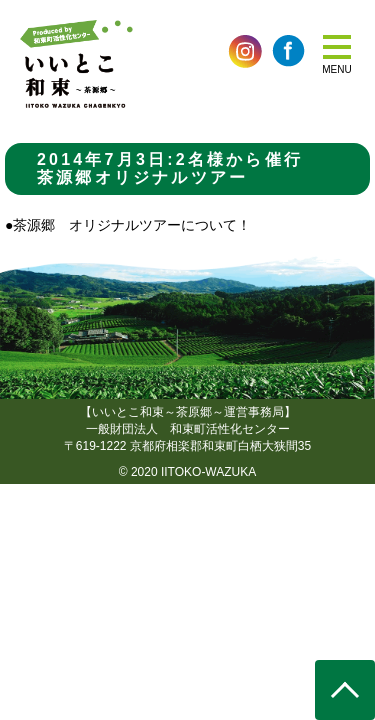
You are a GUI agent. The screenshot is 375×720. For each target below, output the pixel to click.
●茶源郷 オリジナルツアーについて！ (128, 225)
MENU (336, 69)
